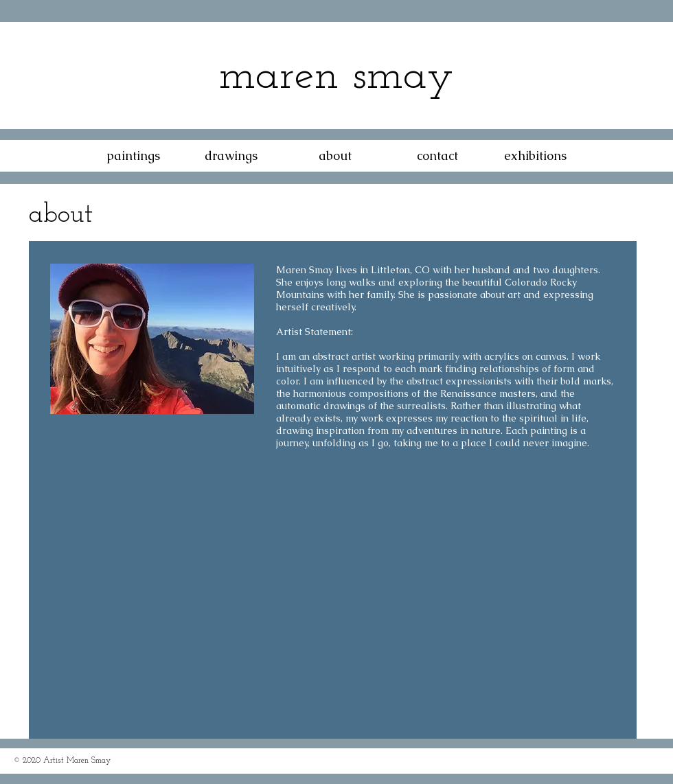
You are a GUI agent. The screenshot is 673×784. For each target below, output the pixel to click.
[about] (335, 156)
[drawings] (231, 156)
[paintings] (133, 156)
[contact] (437, 156)
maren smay (336, 77)
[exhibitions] (535, 156)
